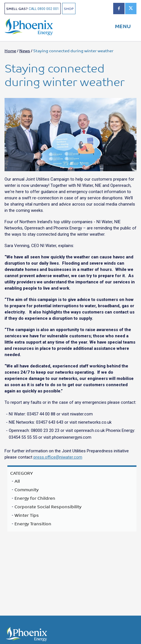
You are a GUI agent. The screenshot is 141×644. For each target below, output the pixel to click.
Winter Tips (27, 515)
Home (10, 51)
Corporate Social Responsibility (48, 507)
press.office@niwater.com (58, 457)
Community (27, 490)
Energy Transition (33, 524)
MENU (123, 26)
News (25, 51)
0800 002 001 (48, 9)
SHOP (69, 8)
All (17, 481)
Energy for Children (35, 498)
